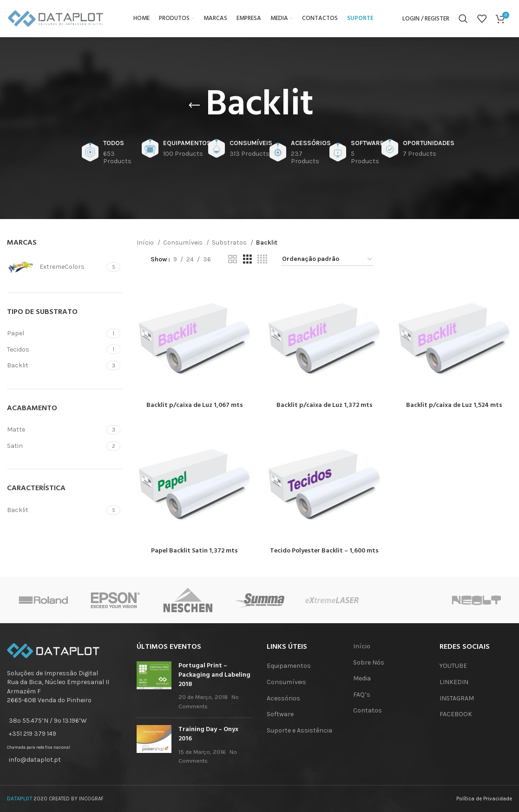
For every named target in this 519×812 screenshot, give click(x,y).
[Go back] (194, 106)
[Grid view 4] (262, 260)
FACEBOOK (456, 714)
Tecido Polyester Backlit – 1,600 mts (324, 551)
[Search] (463, 19)
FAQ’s (362, 695)
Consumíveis (184, 243)
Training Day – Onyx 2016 (208, 734)
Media (362, 678)
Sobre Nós (369, 662)
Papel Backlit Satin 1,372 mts (194, 551)
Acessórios (283, 698)
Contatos (368, 710)
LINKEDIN (454, 682)
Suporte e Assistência (299, 730)
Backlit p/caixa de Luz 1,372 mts (325, 405)
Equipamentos (289, 666)
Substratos (230, 243)
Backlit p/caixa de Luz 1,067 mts (195, 405)
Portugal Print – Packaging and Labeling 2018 (214, 675)
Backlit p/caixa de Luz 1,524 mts (454, 405)
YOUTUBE (453, 666)
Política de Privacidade (484, 799)
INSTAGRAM (457, 698)
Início (146, 243)
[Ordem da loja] (328, 260)
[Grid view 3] (247, 260)
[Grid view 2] (233, 260)
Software (280, 714)
